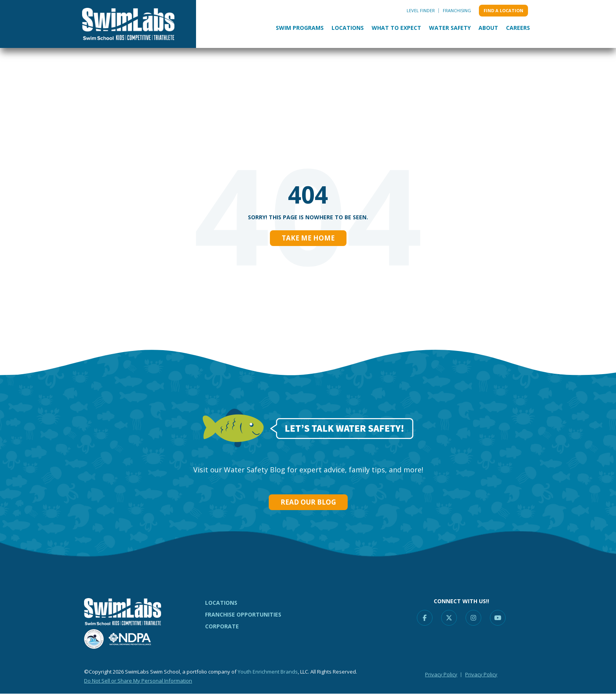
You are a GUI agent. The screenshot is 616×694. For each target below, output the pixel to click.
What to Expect (396, 28)
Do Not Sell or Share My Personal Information (138, 681)
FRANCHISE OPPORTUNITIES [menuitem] (243, 614)
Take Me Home (308, 238)
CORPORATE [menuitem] (222, 626)
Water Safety (450, 28)
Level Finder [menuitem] (421, 10)
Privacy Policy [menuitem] (441, 674)
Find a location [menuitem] (503, 10)
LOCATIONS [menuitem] (221, 603)
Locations (348, 28)
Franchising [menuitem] (457, 10)
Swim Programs (300, 28)
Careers (518, 28)
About (488, 28)
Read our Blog (308, 502)
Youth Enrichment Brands (268, 672)
